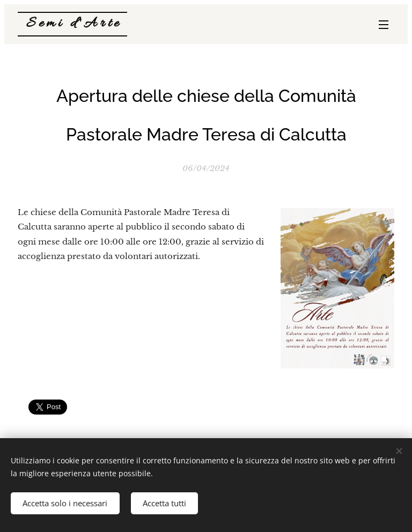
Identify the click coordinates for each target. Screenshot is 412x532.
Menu (384, 25)
